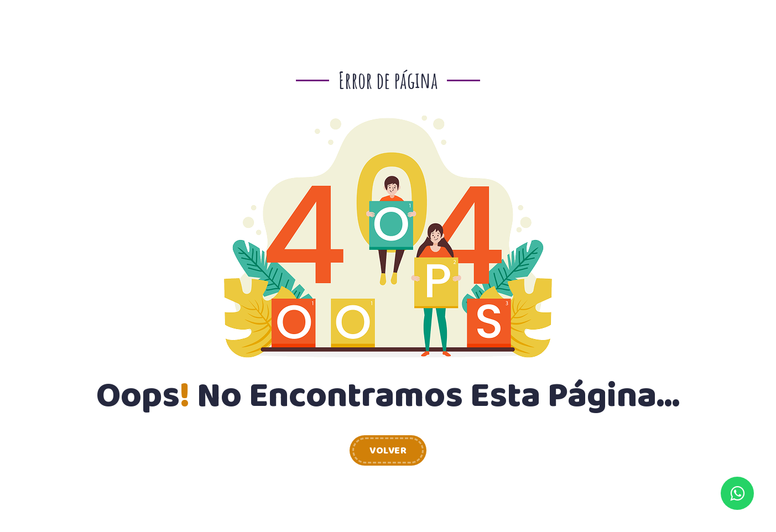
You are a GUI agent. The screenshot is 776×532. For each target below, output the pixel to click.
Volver (388, 450)
